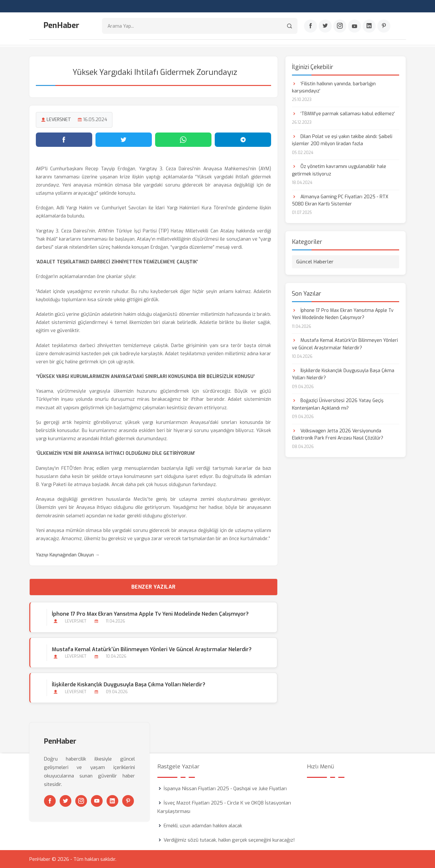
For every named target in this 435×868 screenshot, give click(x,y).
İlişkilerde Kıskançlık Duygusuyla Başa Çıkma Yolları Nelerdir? (129, 684)
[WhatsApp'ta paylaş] (183, 139)
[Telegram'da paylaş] (243, 139)
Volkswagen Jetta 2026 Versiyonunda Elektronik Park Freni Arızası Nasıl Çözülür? (338, 434)
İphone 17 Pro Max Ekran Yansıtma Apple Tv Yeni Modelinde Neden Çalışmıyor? (150, 614)
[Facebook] (311, 26)
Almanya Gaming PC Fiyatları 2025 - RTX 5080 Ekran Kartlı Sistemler (340, 200)
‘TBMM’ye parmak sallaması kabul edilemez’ (343, 113)
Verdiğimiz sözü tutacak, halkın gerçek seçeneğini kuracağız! (229, 840)
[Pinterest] (384, 26)
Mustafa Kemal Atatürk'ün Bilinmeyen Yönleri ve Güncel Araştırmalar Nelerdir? (152, 649)
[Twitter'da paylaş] (124, 139)
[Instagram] (340, 26)
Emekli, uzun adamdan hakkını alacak (203, 825)
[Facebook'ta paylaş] (64, 139)
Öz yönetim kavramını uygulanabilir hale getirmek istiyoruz (339, 170)
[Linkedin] (369, 26)
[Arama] (290, 26)
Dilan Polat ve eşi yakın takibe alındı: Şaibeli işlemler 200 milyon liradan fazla (342, 140)
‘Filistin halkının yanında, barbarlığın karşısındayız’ (334, 87)
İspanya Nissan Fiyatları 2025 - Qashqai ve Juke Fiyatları (225, 788)
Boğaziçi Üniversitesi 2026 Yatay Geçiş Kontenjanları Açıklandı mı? (338, 404)
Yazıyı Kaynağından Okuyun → (68, 555)
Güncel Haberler (315, 261)
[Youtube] (355, 26)
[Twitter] (325, 26)
